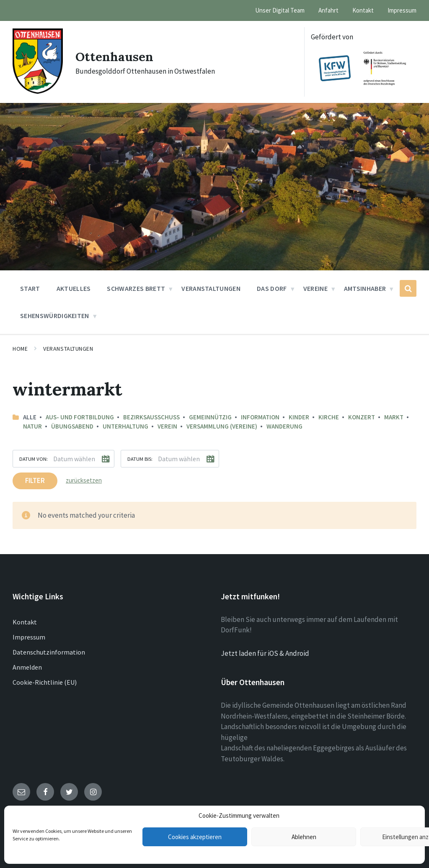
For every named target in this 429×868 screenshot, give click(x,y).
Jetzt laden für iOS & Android (265, 653)
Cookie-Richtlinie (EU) (45, 682)
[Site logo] (38, 91)
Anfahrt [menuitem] (328, 10)
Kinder (299, 417)
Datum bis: (140, 459)
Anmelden (27, 667)
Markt (394, 417)
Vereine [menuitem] (315, 288)
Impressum (29, 637)
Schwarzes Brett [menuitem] (136, 288)
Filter (35, 480)
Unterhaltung (125, 426)
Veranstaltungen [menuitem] (211, 288)
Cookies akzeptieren (195, 837)
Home (20, 349)
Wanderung (284, 426)
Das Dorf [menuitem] (272, 288)
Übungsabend (72, 426)
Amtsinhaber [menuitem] (365, 288)
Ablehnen (304, 837)
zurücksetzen (84, 480)
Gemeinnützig (210, 417)
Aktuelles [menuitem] (74, 288)
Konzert (362, 417)
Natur (32, 426)
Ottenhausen (115, 56)
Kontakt (25, 622)
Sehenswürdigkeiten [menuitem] (55, 316)
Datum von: (34, 459)
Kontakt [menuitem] (363, 10)
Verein (167, 426)
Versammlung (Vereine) (222, 426)
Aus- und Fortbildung (80, 417)
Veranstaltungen (68, 349)
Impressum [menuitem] (402, 10)
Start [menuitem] (30, 288)
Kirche (329, 417)
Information (260, 417)
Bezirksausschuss (151, 417)
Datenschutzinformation (49, 652)
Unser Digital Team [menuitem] (280, 10)
